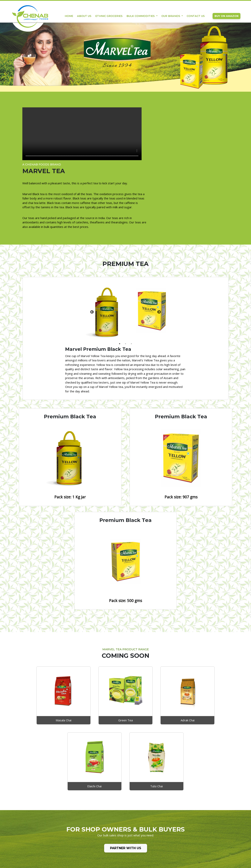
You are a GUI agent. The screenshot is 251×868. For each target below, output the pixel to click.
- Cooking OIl (68, 833)
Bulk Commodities (71, 827)
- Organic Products (72, 838)
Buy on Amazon (226, 16)
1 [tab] (64, 302)
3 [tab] (76, 302)
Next (83, 271)
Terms (26, 838)
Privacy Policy (31, 833)
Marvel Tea (110, 827)
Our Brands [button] (171, 16)
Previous (53, 271)
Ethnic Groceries (109, 16)
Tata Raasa (110, 833)
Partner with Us (126, 742)
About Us (84, 16)
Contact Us (196, 16)
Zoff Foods (110, 822)
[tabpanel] (68, 271)
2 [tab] (70, 302)
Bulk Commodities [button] (141, 16)
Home (69, 16)
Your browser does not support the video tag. (69, 135)
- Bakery (65, 843)
